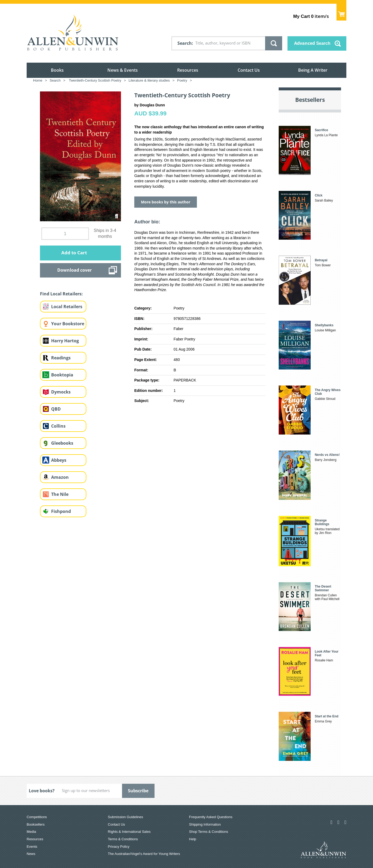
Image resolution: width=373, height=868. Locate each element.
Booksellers (36, 824)
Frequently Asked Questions (211, 817)
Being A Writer (313, 70)
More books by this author (166, 202)
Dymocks (61, 392)
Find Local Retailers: (61, 294)
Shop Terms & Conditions (209, 832)
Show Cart (341, 12)
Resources (188, 70)
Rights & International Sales (129, 832)
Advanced (312, 43)
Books (57, 70)
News (31, 854)
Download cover (74, 270)
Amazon (60, 477)
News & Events (123, 70)
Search (185, 43)
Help (193, 839)
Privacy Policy (119, 847)
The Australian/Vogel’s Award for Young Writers (144, 854)
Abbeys (59, 460)
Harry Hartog (65, 341)
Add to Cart (74, 253)
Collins (58, 426)
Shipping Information (205, 824)
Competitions (37, 817)
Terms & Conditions (123, 839)
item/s (311, 16)
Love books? (42, 791)
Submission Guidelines (125, 817)
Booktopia (62, 375)
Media (31, 832)
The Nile (60, 494)
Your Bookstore (68, 324)
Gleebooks (62, 443)
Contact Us (249, 70)
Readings (61, 358)
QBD (56, 409)
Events (32, 847)
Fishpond (61, 511)
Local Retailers (67, 307)
